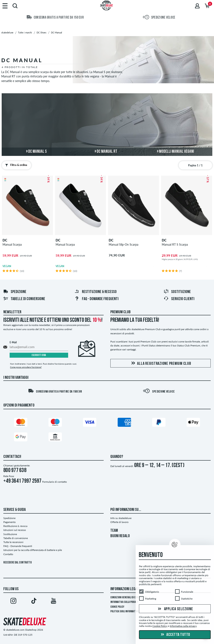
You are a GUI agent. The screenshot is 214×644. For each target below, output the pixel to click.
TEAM (114, 531)
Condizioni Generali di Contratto (128, 598)
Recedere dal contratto (18, 563)
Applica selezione (175, 609)
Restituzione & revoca (15, 526)
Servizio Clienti (179, 299)
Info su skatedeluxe (121, 518)
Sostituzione (177, 292)
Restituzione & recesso (96, 292)
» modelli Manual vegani (175, 152)
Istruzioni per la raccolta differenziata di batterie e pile (33, 550)
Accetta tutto (175, 635)
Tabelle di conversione (24, 299)
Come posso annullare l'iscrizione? (26, 367)
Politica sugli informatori (124, 612)
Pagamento (10, 522)
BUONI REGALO (120, 536)
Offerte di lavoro (119, 522)
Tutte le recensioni (13, 542)
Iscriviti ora (39, 355)
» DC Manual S (36, 152)
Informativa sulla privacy (124, 602)
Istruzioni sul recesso (15, 530)
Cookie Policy (117, 607)
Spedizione (15, 292)
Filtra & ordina (15, 165)
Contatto (8, 554)
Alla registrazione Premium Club (160, 363)
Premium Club (120, 312)
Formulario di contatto (55, 482)
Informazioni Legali (125, 589)
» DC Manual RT (106, 152)
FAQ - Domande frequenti (96, 299)
